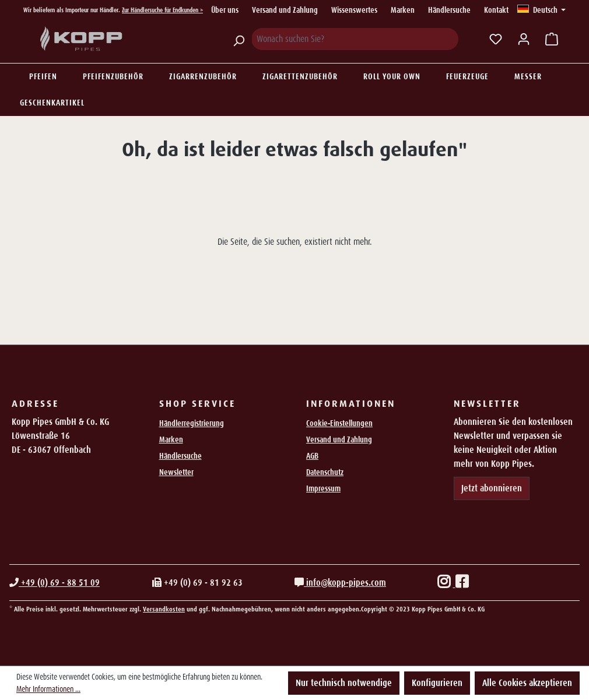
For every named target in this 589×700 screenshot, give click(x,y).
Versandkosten (164, 609)
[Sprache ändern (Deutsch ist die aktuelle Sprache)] (541, 10)
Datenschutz (325, 472)
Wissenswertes (354, 10)
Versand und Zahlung (285, 10)
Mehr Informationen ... (48, 689)
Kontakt (496, 10)
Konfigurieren (437, 683)
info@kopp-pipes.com (340, 583)
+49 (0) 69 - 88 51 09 (55, 583)
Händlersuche (449, 10)
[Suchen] (239, 39)
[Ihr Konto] (524, 39)
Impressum (323, 488)
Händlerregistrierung (192, 423)
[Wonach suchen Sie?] (355, 39)
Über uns (225, 10)
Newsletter (176, 472)
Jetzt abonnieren (492, 488)
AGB (312, 456)
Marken (403, 10)
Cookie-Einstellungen (339, 423)
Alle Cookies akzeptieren (527, 683)
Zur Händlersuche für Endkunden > (162, 10)
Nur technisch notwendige (344, 683)
